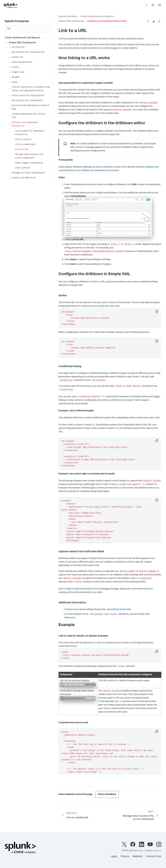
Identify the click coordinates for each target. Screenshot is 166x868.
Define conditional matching (117, 400)
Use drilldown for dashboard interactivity (98, 171)
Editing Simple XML (121, 610)
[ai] (154, 22)
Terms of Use (154, 857)
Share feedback (107, 794)
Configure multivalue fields (77, 589)
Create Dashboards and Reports (97, 17)
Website (138, 857)
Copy (159, 312)
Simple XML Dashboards (71, 21)
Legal (114, 857)
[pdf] (159, 22)
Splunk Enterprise (68, 17)
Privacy (125, 857)
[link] (148, 22)
